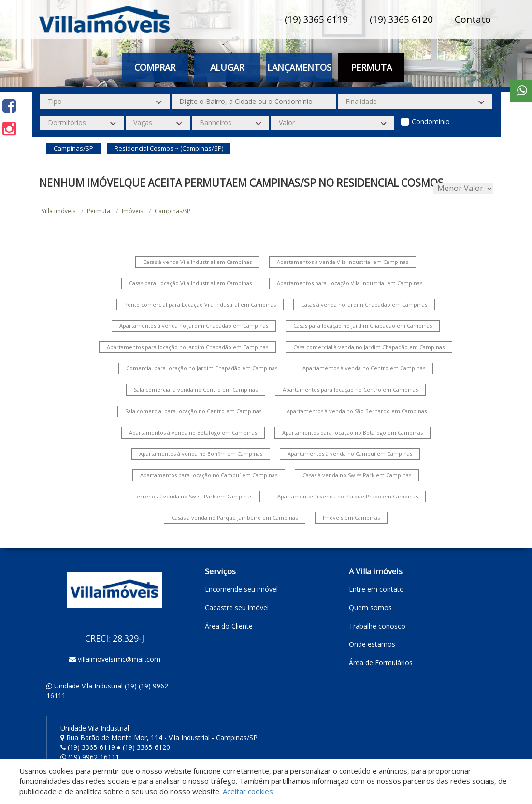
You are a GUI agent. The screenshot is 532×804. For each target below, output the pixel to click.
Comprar (155, 67)
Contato (473, 19)
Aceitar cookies (248, 791)
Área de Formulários (381, 663)
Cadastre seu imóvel (237, 607)
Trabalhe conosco (377, 626)
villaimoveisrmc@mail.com (119, 659)
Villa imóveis (58, 211)
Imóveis (132, 211)
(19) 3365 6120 (401, 19)
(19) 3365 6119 (316, 19)
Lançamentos (299, 67)
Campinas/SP (173, 211)
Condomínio (431, 122)
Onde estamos (372, 644)
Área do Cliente (229, 626)
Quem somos (370, 607)
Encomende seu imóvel (241, 589)
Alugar (227, 67)
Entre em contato (376, 589)
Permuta (371, 67)
